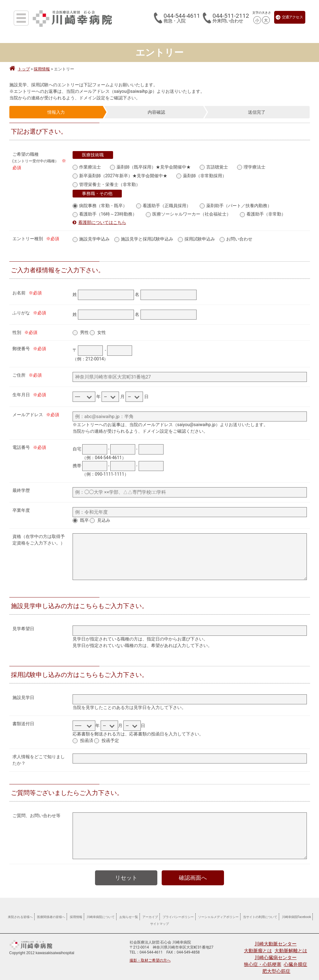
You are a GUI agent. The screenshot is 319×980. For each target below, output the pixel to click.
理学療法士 (251, 167)
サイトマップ (159, 920)
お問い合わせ (236, 236)
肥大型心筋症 (276, 968)
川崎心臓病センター (276, 954)
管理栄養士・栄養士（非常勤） (106, 183)
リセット (126, 874)
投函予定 (110, 737)
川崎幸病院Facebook (296, 913)
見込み (104, 517)
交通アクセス (289, 17)
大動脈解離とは (291, 947)
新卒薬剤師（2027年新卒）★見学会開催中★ (120, 175)
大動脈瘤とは (258, 947)
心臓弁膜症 (295, 961)
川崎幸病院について (101, 913)
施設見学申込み (91, 236)
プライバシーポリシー (178, 913)
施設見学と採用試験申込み (144, 236)
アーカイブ (150, 913)
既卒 (84, 517)
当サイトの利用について (260, 913)
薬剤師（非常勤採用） (201, 175)
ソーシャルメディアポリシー (218, 913)
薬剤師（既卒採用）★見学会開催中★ (150, 167)
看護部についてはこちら (102, 220)
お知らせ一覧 (129, 913)
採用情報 (76, 913)
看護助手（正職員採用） (163, 204)
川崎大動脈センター (276, 940)
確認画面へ (193, 874)
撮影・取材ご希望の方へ (150, 957)
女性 (102, 329)
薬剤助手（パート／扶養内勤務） (236, 204)
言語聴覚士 (214, 167)
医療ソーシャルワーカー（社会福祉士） (188, 212)
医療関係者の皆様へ (51, 913)
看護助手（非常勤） (263, 212)
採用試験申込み (196, 236)
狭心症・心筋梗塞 (263, 961)
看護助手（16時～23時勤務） (105, 212)
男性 (84, 329)
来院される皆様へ (20, 913)
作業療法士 (87, 167)
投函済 (87, 737)
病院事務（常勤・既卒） (100, 204)
